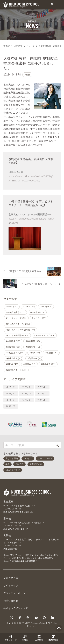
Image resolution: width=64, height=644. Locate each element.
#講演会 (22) (29, 364)
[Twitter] (12, 618)
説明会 (25, 638)
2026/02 (42, 387)
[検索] (57, 445)
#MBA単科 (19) (37, 312)
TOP (7, 46)
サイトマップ (11, 585)
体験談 (53, 638)
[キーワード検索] (29, 445)
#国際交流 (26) (13, 347)
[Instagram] (44, 618)
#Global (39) (29, 307)
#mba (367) (46, 307)
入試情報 (39, 638)
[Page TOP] (59, 628)
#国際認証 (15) (33, 347)
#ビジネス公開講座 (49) (17, 335)
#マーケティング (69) (44, 335)
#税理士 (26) (51, 353)
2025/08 (26, 400)
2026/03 (26, 387)
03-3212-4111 (14, 526)
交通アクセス (11, 578)
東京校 (7, 518)
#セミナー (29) (39, 318)
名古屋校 (8, 501)
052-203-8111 (14, 509)
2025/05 (11, 406)
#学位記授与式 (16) (15, 353)
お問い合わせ (11, 601)
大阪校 (7, 535)
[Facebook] (20, 618)
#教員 (27, 75)
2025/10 (42, 394)
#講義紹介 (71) (48, 364)
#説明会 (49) (12, 364)
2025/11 (26, 394)
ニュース (30, 46)
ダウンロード (11, 638)
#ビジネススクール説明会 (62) (20, 330)
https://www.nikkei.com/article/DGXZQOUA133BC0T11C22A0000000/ (32, 178)
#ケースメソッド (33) (16, 318)
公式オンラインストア (16, 608)
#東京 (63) (35, 353)
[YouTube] (36, 618)
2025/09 (11, 400)
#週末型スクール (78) (16, 370)
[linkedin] (53, 618)
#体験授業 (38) (33, 341)
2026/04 (11, 387)
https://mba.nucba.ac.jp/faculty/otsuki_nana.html (31, 221)
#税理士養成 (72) (14, 358)
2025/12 (11, 394)
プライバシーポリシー (16, 593)
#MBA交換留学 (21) (15, 312)
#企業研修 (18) (13, 341)
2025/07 (42, 400)
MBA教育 (18, 46)
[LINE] (28, 618)
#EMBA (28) (12, 307)
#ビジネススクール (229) (18, 324)
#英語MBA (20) (35, 358)
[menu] (58, 5)
